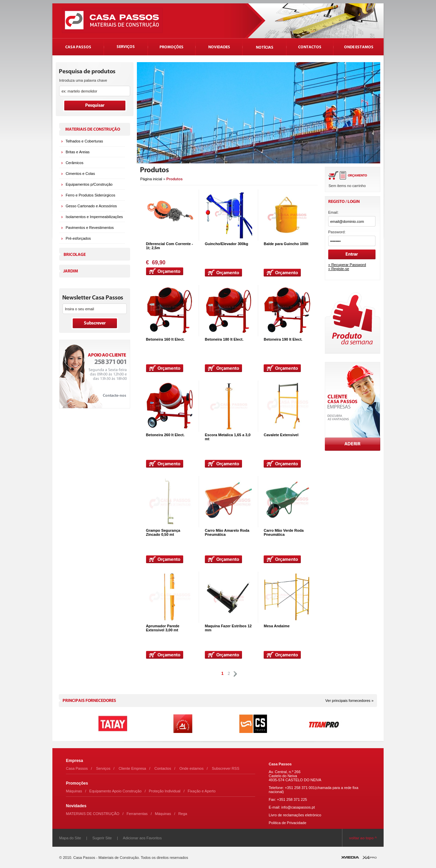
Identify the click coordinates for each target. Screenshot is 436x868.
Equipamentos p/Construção (89, 184)
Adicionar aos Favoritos (142, 838)
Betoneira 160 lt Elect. (165, 339)
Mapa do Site (70, 838)
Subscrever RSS (226, 768)
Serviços (103, 768)
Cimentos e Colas (80, 174)
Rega (183, 814)
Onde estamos (192, 768)
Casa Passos (77, 768)
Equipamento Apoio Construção (115, 791)
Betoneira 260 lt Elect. (165, 435)
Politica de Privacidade (287, 823)
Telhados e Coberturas (84, 141)
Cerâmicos (75, 163)
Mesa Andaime (277, 626)
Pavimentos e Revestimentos (90, 228)
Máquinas (74, 791)
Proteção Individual (165, 791)
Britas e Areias (78, 152)
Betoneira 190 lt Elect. (283, 339)
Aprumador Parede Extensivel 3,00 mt (163, 628)
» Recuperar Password (347, 265)
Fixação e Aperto (202, 791)
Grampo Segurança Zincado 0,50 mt (163, 532)
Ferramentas (137, 814)
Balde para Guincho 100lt (286, 244)
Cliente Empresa (132, 768)
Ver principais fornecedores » (349, 701)
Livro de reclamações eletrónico (295, 815)
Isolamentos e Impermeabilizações (94, 217)
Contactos (163, 768)
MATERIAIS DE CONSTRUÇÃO (93, 814)
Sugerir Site (102, 838)
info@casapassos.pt (298, 807)
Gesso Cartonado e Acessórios (91, 206)
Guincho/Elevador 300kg (226, 244)
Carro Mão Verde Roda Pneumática (284, 532)
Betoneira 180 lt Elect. (224, 339)
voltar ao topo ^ (363, 838)
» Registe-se (339, 269)
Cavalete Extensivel (281, 435)
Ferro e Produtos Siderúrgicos (90, 195)
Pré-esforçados (78, 238)
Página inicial (151, 179)
